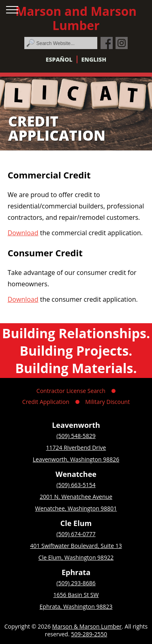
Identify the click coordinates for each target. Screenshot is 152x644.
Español (59, 59)
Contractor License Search (71, 391)
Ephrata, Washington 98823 (76, 606)
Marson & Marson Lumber (87, 626)
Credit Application (46, 402)
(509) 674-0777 (76, 534)
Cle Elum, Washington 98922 (76, 557)
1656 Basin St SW (76, 595)
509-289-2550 (89, 634)
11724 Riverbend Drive (76, 448)
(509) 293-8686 (76, 583)
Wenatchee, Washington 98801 (76, 508)
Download (23, 233)
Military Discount (107, 402)
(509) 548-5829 (76, 436)
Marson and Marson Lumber (76, 18)
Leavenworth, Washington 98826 (76, 459)
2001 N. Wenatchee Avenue (76, 497)
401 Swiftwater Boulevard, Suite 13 (76, 546)
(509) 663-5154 (76, 485)
